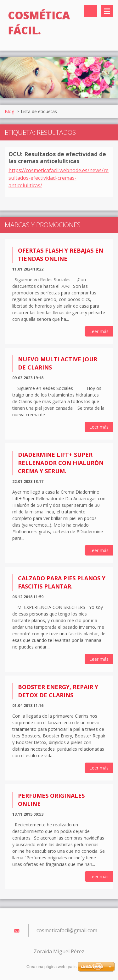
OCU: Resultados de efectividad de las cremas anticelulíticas (57, 158)
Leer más (99, 331)
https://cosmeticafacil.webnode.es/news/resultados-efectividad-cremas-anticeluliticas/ (59, 178)
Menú (107, 11)
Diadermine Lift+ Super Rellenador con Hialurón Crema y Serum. (61, 463)
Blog (9, 111)
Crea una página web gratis (51, 967)
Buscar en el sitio (91, 11)
